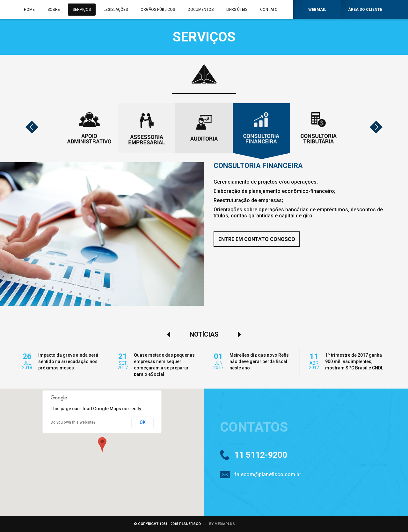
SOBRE (54, 10)
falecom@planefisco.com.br (268, 474)
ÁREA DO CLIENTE (365, 10)
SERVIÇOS (82, 10)
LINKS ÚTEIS (237, 10)
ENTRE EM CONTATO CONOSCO (257, 239)
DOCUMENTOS (201, 10)
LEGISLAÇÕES (116, 10)
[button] (102, 444)
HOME (29, 10)
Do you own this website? (73, 422)
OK (143, 422)
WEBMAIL (317, 10)
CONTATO (269, 10)
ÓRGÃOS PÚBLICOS (158, 10)
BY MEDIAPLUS (222, 524)
